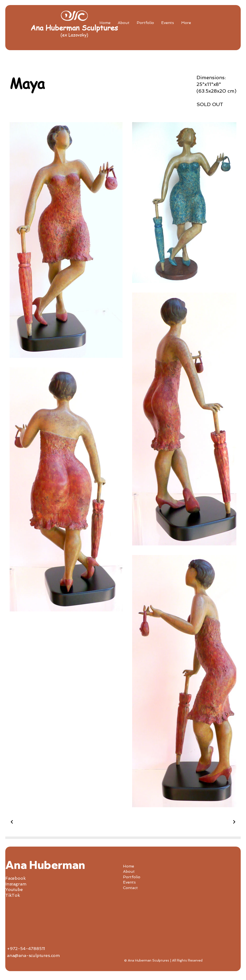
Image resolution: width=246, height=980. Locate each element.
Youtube (14, 889)
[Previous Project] (12, 822)
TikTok (13, 895)
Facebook (15, 878)
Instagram (16, 884)
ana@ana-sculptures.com (33, 955)
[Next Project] (234, 822)
